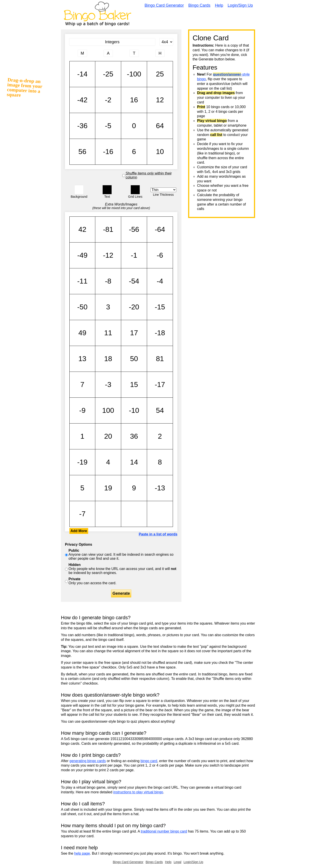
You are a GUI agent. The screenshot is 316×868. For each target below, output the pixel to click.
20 (108, 436)
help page (82, 853)
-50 (82, 307)
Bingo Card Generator (164, 5)
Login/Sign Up (240, 5)
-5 (108, 126)
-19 (82, 462)
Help (219, 5)
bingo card (149, 761)
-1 (134, 255)
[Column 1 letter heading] (82, 53)
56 (82, 152)
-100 (134, 74)
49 (82, 333)
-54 (134, 281)
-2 (108, 100)
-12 (108, 255)
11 (108, 333)
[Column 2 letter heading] (108, 53)
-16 (108, 152)
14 (134, 462)
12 (160, 100)
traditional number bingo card (164, 831)
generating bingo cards (88, 761)
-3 (108, 385)
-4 (160, 281)
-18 (160, 333)
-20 (134, 307)
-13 (160, 488)
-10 (134, 410)
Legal (177, 862)
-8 (108, 281)
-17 (160, 385)
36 (134, 436)
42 (82, 229)
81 (160, 359)
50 (134, 359)
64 (160, 126)
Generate (121, 593)
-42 (82, 100)
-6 (160, 255)
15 (134, 385)
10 (160, 152)
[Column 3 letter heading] (134, 53)
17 (134, 333)
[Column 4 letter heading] (160, 53)
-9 (82, 410)
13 (82, 359)
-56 (134, 229)
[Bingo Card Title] (112, 42)
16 (134, 100)
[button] (79, 190)
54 (160, 410)
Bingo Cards (199, 5)
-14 (82, 74)
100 (108, 410)
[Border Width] (163, 190)
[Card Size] (166, 42)
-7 (82, 514)
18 (108, 359)
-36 (82, 126)
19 (108, 488)
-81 (108, 229)
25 (160, 74)
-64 (160, 229)
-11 (82, 281)
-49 (82, 255)
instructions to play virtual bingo (138, 792)
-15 (160, 307)
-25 (108, 74)
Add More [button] (79, 531)
